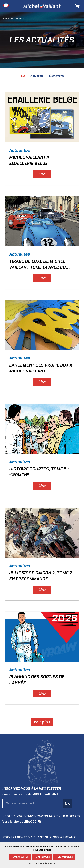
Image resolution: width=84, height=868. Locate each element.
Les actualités (18, 19)
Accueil (6, 19)
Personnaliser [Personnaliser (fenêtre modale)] (64, 857)
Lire (42, 174)
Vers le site (22, 822)
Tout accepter (20, 857)
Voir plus (42, 722)
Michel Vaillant (42, 6)
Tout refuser (42, 857)
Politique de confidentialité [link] (42, 863)
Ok (67, 803)
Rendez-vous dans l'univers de (41, 816)
